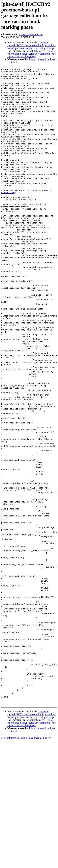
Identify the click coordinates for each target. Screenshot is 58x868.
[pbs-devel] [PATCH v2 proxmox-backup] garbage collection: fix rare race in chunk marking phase (31, 54)
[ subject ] (52, 59)
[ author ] (12, 62)
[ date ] (33, 59)
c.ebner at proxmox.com (31, 34)
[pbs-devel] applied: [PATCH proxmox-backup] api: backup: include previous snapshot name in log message (31, 45)
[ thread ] (41, 59)
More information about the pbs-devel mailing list (26, 865)
